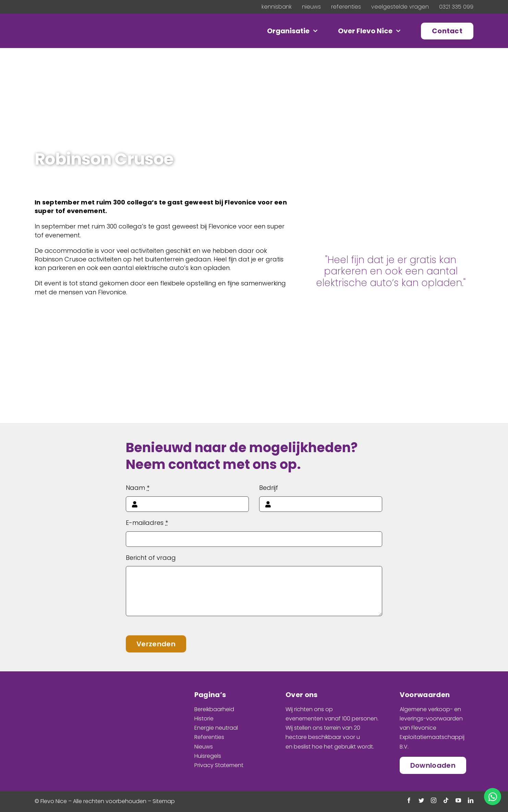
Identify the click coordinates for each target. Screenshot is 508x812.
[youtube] (458, 800)
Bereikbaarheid (214, 709)
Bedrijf (269, 488)
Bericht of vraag (151, 558)
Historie (204, 719)
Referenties (209, 737)
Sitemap (164, 801)
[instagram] (434, 800)
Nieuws (204, 747)
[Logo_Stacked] (77, 690)
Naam (138, 488)
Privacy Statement (219, 765)
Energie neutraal (216, 728)
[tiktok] (446, 800)
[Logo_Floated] (81, 26)
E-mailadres (147, 523)
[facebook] (409, 800)
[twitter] (421, 800)
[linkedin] (471, 800)
